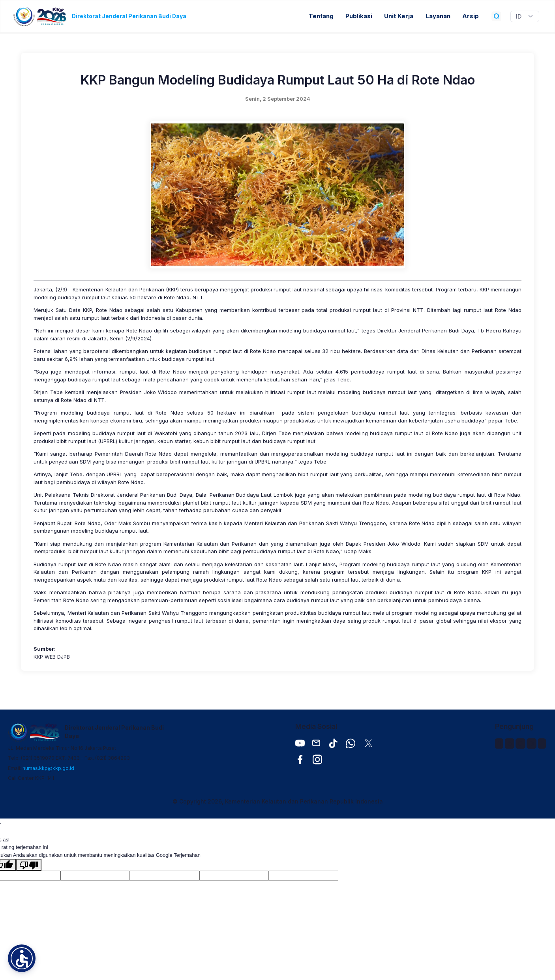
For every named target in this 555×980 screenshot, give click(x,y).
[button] (22, 958)
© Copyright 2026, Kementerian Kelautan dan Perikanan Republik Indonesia (278, 801)
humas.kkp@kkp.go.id (48, 768)
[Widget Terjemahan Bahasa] (525, 17)
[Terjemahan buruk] (29, 865)
